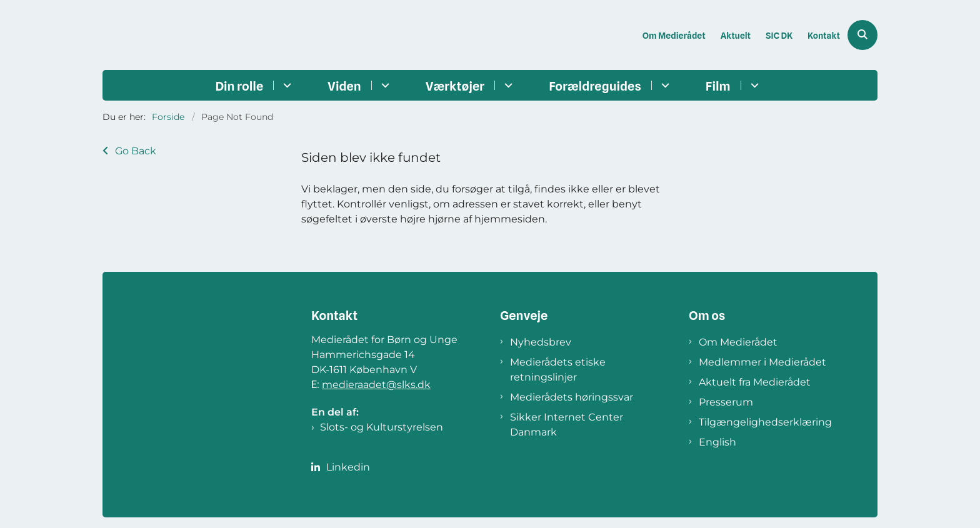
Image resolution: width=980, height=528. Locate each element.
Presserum (726, 402)
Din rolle (239, 86)
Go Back (136, 151)
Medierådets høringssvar (572, 397)
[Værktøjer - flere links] (507, 85)
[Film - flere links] (753, 85)
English (717, 442)
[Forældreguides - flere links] (663, 85)
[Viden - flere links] (383, 85)
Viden (344, 86)
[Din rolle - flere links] (285, 85)
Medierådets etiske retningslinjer (558, 370)
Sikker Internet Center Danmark (567, 425)
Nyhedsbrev (541, 342)
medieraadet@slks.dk (376, 385)
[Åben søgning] (862, 35)
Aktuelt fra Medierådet (755, 382)
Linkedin (348, 467)
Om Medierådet (738, 342)
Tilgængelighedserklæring (765, 422)
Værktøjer (455, 86)
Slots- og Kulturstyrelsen (382, 427)
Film (718, 86)
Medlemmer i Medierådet (762, 362)
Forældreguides (595, 86)
